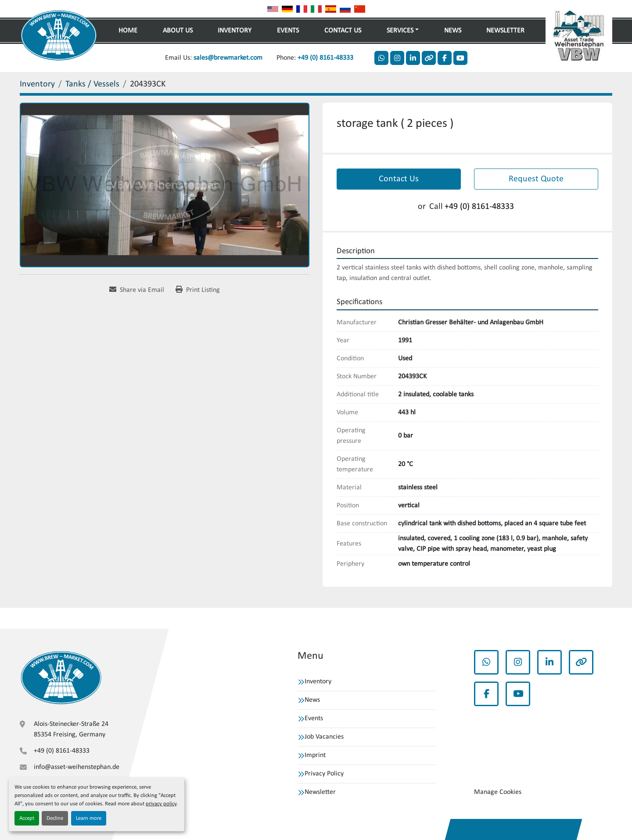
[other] (429, 58)
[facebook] (445, 58)
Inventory (235, 31)
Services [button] (400, 31)
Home (128, 31)
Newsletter (505, 31)
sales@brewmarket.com (228, 58)
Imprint (315, 755)
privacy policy (161, 804)
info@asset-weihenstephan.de (77, 767)
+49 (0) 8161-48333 (325, 58)
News (453, 31)
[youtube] (460, 58)
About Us (178, 31)
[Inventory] (37, 84)
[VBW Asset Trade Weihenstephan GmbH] (61, 678)
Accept (27, 818)
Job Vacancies (324, 737)
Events (288, 31)
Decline (55, 818)
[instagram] (397, 58)
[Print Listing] (198, 290)
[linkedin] (413, 58)
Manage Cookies (498, 792)
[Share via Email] (137, 290)
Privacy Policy (324, 774)
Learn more (89, 818)
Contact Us (343, 31)
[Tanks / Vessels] (92, 84)
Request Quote (536, 179)
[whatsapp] (381, 58)
